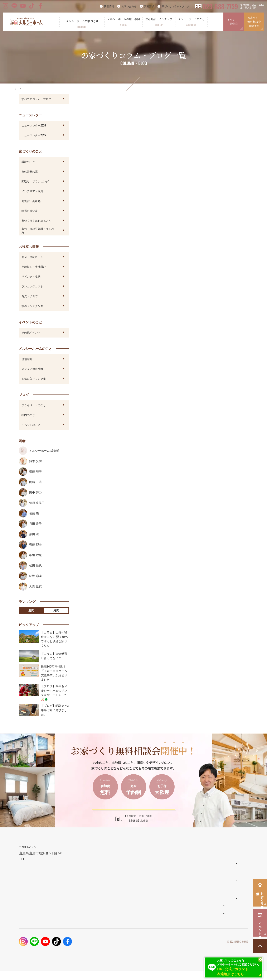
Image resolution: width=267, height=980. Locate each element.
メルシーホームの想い (127, 866)
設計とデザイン (123, 876)
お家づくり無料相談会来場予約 (254, 22)
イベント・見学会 (234, 22)
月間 (56, 610)
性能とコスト (121, 886)
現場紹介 (27, 359)
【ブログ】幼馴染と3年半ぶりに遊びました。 (55, 710)
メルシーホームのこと (175, 899)
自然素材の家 (30, 171)
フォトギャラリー (124, 914)
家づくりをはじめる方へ (36, 220)
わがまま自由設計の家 (174, 864)
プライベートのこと (34, 405)
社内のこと (28, 415)
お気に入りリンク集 (34, 378)
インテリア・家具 (32, 191)
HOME (17, 89)
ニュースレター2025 (34, 135)
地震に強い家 (30, 211)
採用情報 (208, 916)
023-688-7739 (220, 6)
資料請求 (149, 6)
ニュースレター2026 (34, 125)
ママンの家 (168, 889)
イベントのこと (31, 425)
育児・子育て (30, 296)
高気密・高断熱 (31, 201)
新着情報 (109, 6)
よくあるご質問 (170, 908)
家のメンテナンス (32, 306)
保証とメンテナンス (126, 896)
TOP (115, 855)
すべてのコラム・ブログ (36, 99)
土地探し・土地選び (34, 267)
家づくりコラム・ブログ (175, 6)
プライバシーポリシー (206, 951)
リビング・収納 (31, 276)
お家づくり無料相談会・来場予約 (225, 876)
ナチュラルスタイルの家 (175, 873)
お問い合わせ (129, 6)
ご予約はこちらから (131, 812)
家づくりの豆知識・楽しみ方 (38, 230)
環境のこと (28, 162)
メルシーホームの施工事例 (130, 906)
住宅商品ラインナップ (175, 855)
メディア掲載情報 (32, 369)
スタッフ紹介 (169, 916)
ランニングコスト (32, 286)
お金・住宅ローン (32, 257)
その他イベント (31, 332)
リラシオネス (169, 881)
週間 (31, 610)
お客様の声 (120, 923)
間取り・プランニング (35, 181)
